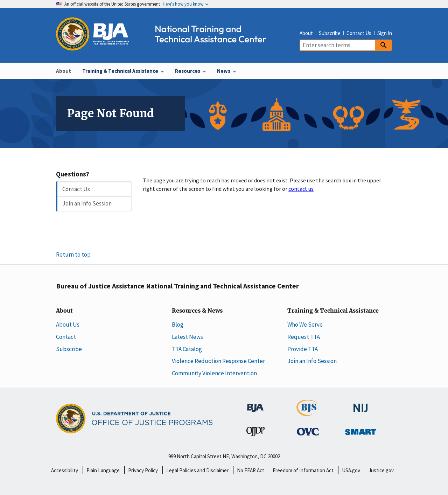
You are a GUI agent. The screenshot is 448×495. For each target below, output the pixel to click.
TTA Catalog (187, 349)
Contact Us (359, 33)
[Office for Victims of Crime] (308, 431)
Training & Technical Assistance (333, 311)
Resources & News (197, 311)
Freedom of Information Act (303, 470)
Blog (178, 325)
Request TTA (304, 337)
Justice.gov (381, 470)
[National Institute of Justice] (360, 404)
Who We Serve (305, 325)
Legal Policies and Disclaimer (197, 470)
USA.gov (351, 470)
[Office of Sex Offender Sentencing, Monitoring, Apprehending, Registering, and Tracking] (360, 430)
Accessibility (65, 470)
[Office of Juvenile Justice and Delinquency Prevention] (255, 433)
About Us (68, 325)
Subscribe (330, 33)
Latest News (187, 337)
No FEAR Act (251, 470)
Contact (66, 337)
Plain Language (103, 470)
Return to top (73, 255)
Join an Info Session (87, 203)
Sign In (385, 33)
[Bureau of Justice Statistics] (308, 412)
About (306, 33)
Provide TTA (303, 349)
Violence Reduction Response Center (218, 361)
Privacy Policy (143, 470)
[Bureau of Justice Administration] (255, 404)
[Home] (167, 47)
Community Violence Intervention (214, 373)
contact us (301, 189)
